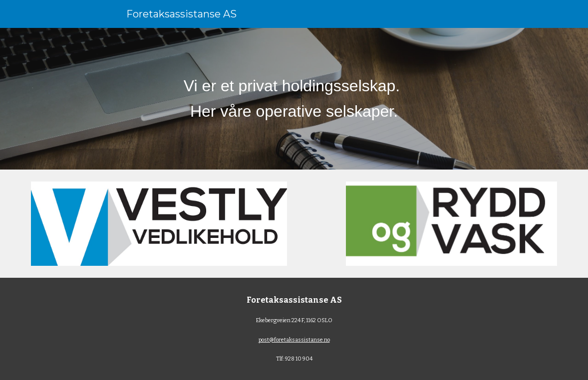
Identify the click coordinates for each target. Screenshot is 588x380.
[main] (294, 99)
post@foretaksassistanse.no (294, 340)
